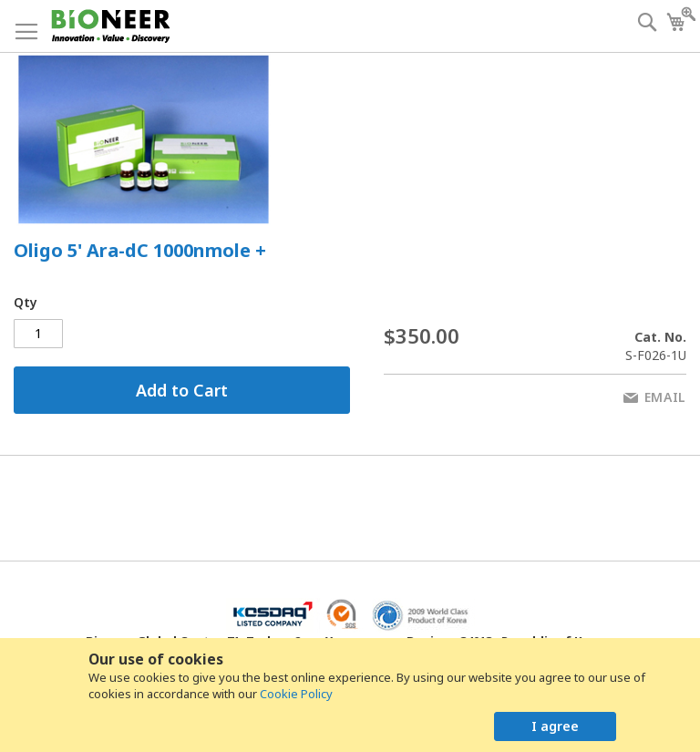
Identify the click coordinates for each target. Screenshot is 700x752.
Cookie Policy (296, 694)
